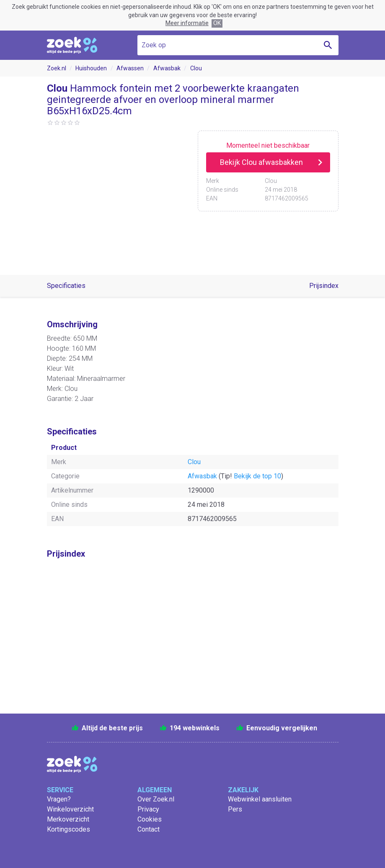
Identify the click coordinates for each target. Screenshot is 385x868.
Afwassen (130, 68)
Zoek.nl (57, 68)
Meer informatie (187, 23)
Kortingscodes (68, 829)
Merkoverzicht (68, 819)
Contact (149, 829)
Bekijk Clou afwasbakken (261, 162)
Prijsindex (324, 286)
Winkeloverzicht (70, 809)
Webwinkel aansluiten (260, 799)
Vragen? (59, 799)
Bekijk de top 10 (257, 476)
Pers (235, 809)
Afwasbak (167, 68)
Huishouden (91, 68)
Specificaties (66, 286)
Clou (196, 68)
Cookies (150, 819)
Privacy (148, 809)
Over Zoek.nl (156, 799)
